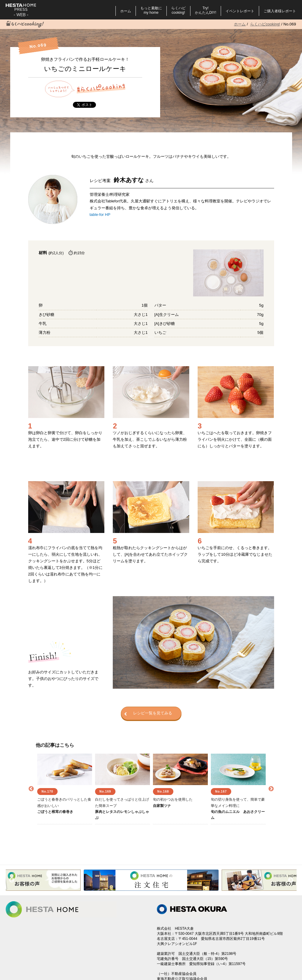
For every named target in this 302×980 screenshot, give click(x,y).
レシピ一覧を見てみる (148, 714)
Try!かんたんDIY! (206, 10)
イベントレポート (240, 11)
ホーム (126, 11)
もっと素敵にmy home (151, 10)
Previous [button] (31, 789)
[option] (65, 789)
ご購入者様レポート (280, 11)
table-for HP (100, 215)
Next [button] (271, 789)
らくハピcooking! (178, 10)
